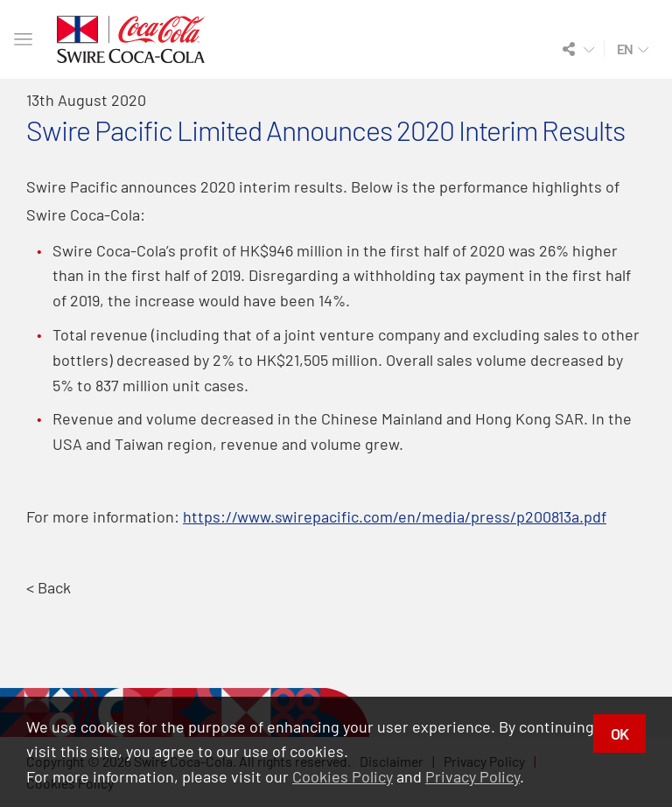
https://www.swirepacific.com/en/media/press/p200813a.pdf (395, 516)
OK (619, 733)
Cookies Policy (343, 776)
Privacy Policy (472, 776)
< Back (49, 587)
